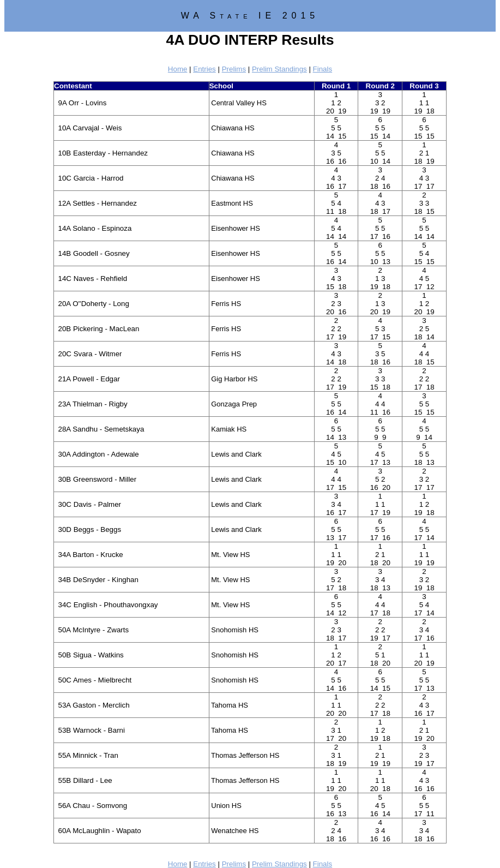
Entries (204, 69)
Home (178, 69)
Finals (323, 69)
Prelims (234, 69)
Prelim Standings (279, 69)
